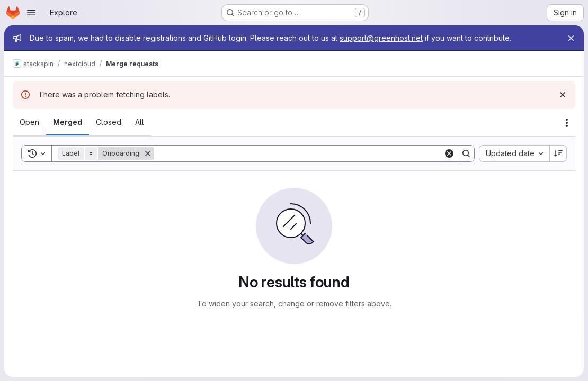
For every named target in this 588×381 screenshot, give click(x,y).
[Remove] (148, 153)
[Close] (571, 38)
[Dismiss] (563, 95)
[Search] (299, 153)
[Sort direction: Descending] (558, 153)
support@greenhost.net (381, 38)
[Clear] (449, 153)
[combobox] (514, 153)
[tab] (29, 122)
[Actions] (567, 123)
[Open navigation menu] (31, 13)
